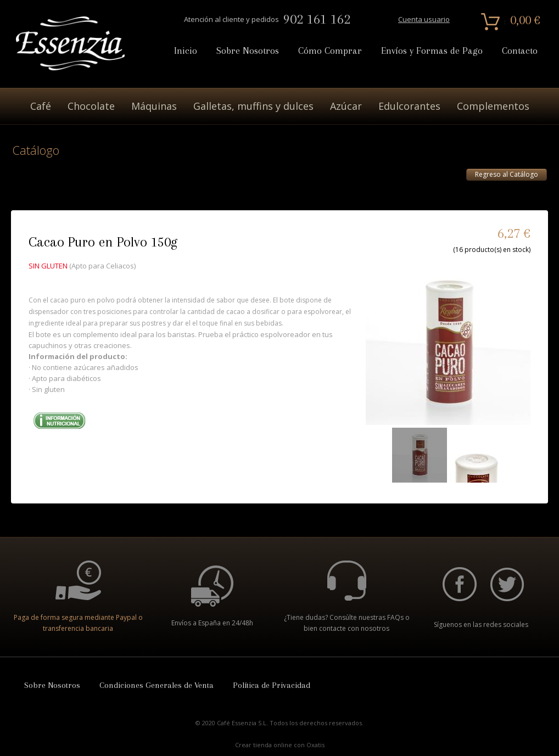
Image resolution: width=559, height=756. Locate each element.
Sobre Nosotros (248, 51)
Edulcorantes (409, 106)
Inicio (186, 51)
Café (41, 106)
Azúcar (346, 106)
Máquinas (154, 106)
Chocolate (91, 106)
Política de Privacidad (272, 685)
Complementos (493, 106)
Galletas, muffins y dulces (253, 106)
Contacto (520, 51)
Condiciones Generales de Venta (156, 685)
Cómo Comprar (330, 51)
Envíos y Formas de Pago (432, 51)
